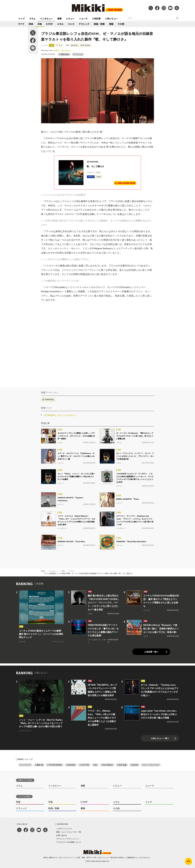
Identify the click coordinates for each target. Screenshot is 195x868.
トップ (21, 18)
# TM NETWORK (55, 765)
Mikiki (43, 571)
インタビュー (46, 18)
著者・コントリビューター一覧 (69, 832)
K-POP (49, 24)
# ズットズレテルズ (151, 765)
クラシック (84, 24)
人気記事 (96, 18)
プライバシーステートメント (68, 839)
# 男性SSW (64, 54)
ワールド (59, 45)
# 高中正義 (122, 765)
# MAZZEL (71, 765)
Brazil (99, 177)
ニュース (83, 18)
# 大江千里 (84, 765)
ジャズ (71, 24)
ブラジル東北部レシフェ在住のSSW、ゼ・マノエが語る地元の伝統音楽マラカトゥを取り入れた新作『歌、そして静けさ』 (89, 573)
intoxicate (74, 45)
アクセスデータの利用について (69, 842)
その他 (121, 24)
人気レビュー (111, 18)
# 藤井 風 (39, 765)
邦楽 (31, 24)
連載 (59, 18)
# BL (95, 765)
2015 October (85, 45)
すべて (21, 24)
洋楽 (40, 24)
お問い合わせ (62, 835)
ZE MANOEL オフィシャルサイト (60, 415)
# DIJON (134, 765)
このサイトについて (64, 829)
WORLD (91, 177)
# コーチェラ (25, 765)
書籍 (111, 24)
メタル (60, 24)
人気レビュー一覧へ (160, 738)
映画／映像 (99, 24)
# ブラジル (78, 54)
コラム (32, 18)
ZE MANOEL (48, 400)
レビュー (70, 18)
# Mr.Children (107, 765)
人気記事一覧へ (151, 652)
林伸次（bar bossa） (63, 50)
